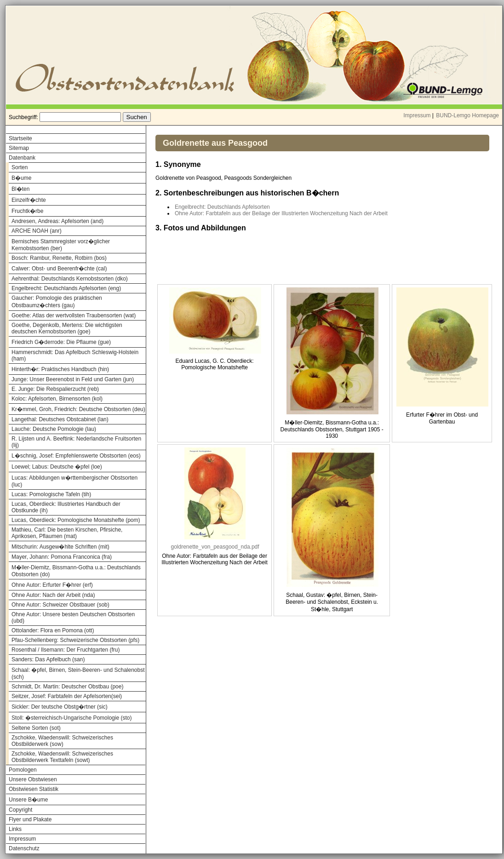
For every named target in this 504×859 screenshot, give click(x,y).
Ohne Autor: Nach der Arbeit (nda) (53, 595)
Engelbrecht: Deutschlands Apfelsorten (222, 207)
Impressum (417, 115)
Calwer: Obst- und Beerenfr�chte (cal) (59, 269)
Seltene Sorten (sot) (36, 728)
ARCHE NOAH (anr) (37, 231)
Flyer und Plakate (30, 819)
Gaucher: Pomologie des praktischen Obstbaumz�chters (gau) (57, 302)
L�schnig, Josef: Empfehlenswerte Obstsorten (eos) (76, 456)
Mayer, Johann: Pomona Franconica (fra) (62, 557)
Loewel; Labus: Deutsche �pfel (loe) (57, 467)
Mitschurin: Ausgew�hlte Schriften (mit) (60, 547)
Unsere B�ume (28, 800)
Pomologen (23, 770)
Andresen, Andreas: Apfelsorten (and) (57, 221)
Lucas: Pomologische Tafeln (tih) (51, 494)
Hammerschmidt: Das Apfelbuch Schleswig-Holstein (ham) (75, 355)
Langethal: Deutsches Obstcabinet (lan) (60, 419)
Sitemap (19, 148)
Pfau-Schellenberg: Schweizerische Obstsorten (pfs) (75, 640)
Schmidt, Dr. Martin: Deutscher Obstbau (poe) (67, 687)
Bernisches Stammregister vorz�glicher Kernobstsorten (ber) (61, 245)
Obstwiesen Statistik (34, 789)
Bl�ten (20, 189)
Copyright (20, 810)
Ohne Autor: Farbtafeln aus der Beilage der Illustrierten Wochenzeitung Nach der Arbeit (281, 213)
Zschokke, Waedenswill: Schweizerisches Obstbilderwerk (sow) (62, 741)
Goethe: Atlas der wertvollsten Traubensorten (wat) (74, 315)
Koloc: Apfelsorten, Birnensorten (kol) (57, 399)
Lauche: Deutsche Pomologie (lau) (54, 429)
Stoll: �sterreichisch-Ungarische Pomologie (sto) (72, 718)
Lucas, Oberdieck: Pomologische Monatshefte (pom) (76, 520)
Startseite (20, 138)
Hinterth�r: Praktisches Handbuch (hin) (60, 369)
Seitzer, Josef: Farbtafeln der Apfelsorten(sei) (67, 696)
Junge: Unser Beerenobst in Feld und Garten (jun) (73, 379)
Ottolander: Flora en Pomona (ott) (53, 630)
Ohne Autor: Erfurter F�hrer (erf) (52, 585)
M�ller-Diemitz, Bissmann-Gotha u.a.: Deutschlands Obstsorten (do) (76, 571)
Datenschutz (24, 848)
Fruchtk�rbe (27, 211)
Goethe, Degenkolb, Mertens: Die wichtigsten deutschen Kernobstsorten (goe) (67, 328)
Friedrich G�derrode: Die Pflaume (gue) (61, 342)
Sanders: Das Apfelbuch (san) (48, 659)
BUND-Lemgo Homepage (467, 115)
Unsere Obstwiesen (33, 779)
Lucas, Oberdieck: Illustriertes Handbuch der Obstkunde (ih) (66, 507)
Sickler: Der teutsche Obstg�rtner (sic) (60, 707)
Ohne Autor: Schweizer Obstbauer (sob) (60, 605)
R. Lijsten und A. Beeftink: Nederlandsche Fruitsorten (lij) (76, 442)
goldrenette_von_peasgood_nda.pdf (215, 547)
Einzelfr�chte (29, 200)
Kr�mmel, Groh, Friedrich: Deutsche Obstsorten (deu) (78, 409)
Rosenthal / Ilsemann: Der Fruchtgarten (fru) (66, 650)
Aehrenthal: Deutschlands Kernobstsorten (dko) (70, 279)
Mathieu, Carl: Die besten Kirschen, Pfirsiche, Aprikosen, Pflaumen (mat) (67, 533)
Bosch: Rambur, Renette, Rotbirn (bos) (59, 258)
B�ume (21, 178)
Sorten (20, 167)
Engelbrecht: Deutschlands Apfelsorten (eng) (66, 288)
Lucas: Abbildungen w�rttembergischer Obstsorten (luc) (74, 481)
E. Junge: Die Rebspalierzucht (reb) (55, 389)
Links (15, 829)
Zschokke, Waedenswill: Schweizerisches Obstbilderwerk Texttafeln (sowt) (62, 757)
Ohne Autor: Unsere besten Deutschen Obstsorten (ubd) (73, 618)
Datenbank (22, 158)
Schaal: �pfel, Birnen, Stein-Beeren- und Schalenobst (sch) (78, 673)
